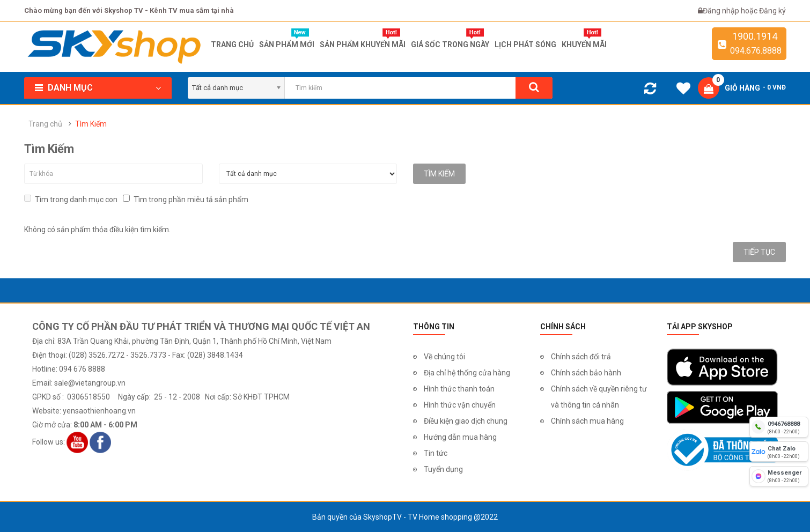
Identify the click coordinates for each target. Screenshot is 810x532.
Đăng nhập (722, 11)
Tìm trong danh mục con (71, 199)
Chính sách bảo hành (586, 373)
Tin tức (436, 453)
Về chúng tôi (444, 357)
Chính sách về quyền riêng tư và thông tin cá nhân (599, 397)
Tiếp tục (759, 252)
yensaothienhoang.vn (99, 411)
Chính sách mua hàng (587, 421)
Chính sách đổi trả (581, 357)
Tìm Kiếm (91, 124)
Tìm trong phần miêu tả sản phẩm (186, 199)
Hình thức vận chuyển (460, 405)
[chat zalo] (779, 452)
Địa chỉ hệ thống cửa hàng (467, 373)
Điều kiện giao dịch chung (466, 421)
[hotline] (779, 427)
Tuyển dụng (443, 469)
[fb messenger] (779, 476)
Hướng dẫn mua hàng (460, 437)
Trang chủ (45, 124)
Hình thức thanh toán (459, 389)
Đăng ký (772, 11)
